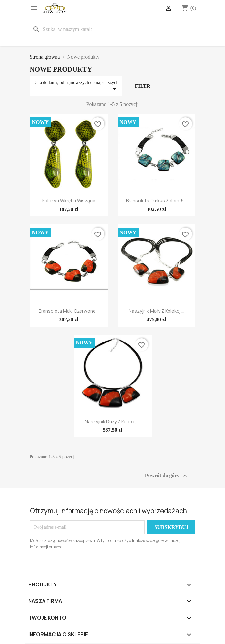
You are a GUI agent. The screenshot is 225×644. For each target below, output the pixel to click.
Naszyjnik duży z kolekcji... (113, 421)
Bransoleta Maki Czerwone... (69, 311)
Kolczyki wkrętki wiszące (69, 201)
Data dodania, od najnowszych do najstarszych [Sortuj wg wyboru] (76, 87)
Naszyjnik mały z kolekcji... (156, 311)
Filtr (142, 86)
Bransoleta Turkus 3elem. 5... (156, 201)
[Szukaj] (64, 29)
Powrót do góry (167, 476)
